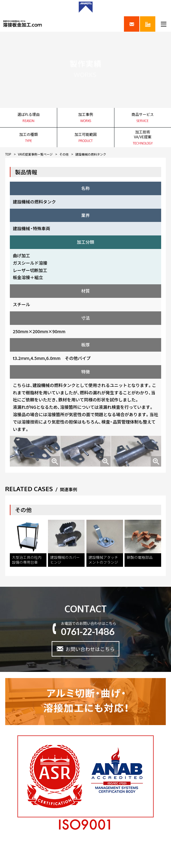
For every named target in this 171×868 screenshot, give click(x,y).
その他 (64, 154)
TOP (8, 154)
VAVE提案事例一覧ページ (35, 154)
